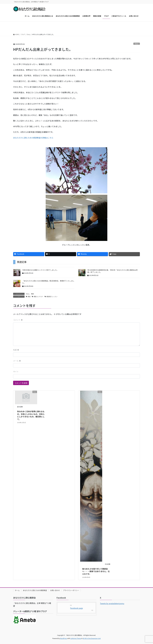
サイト (16, 372)
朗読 (33, 294)
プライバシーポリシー (71, 590)
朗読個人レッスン (52, 296)
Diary (137, 44)
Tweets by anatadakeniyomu (112, 603)
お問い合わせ (55, 590)
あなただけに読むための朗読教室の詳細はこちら (33, 138)
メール (17, 361)
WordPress (64, 638)
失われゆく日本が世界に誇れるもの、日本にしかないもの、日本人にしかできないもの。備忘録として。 (31, 415)
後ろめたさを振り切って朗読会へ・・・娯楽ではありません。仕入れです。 (96, 571)
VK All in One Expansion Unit (92, 638)
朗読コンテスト (38, 296)
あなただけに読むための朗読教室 (35, 590)
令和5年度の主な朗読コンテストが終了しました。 (40, 270)
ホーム (17, 590)
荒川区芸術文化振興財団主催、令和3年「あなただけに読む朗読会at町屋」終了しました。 (113, 271)
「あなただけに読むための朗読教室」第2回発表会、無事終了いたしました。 (48, 282)
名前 (16, 350)
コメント (18, 320)
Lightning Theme (76, 638)
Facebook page (76, 608)
